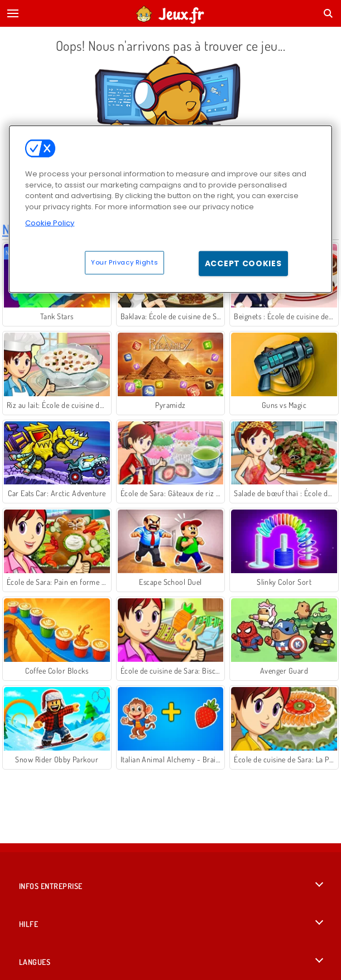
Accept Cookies (243, 263)
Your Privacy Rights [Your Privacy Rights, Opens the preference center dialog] (124, 262)
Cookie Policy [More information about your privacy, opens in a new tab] (50, 223)
